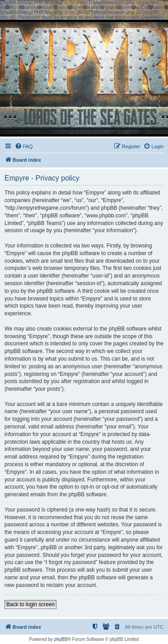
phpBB (61, 639)
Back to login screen (30, 604)
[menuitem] (24, 146)
